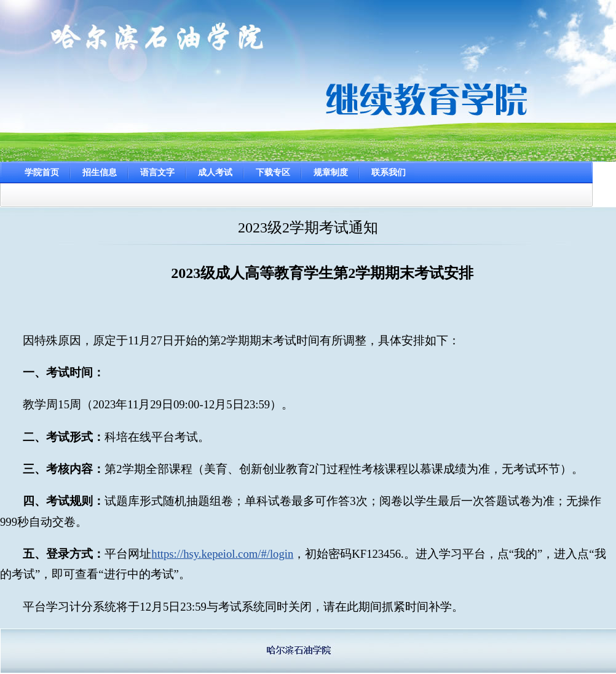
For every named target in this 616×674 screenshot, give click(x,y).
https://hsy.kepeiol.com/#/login (222, 554)
